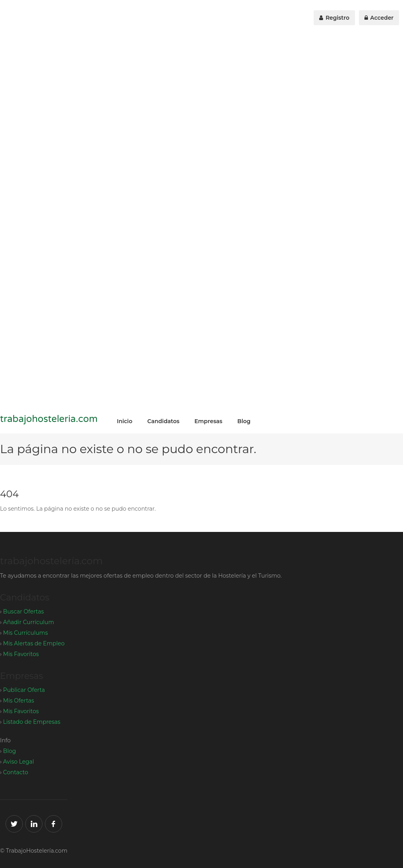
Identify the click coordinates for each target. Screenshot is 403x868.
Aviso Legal (19, 762)
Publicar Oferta (24, 690)
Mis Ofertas (19, 701)
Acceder (379, 18)
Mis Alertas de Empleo (34, 643)
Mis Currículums (26, 633)
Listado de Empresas (32, 722)
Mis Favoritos (21, 654)
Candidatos (163, 421)
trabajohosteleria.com (49, 419)
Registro (334, 18)
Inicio (125, 421)
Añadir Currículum (29, 622)
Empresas (208, 421)
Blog (244, 421)
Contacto (16, 772)
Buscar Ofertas (23, 612)
